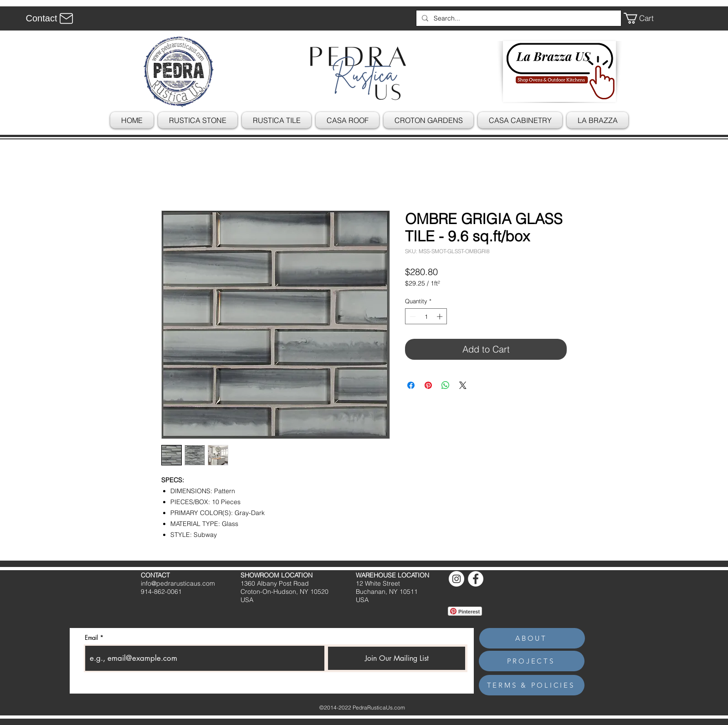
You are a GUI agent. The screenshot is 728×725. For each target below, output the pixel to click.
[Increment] (441, 317)
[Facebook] (476, 579)
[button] (645, 18)
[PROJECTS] (532, 661)
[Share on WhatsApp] (446, 385)
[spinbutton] (426, 317)
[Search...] (518, 18)
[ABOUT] (532, 638)
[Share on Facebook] (411, 385)
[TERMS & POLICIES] (532, 685)
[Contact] (51, 18)
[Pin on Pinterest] (428, 385)
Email (91, 638)
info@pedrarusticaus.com (178, 583)
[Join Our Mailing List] (397, 658)
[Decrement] (412, 317)
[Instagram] (456, 579)
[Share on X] (463, 385)
